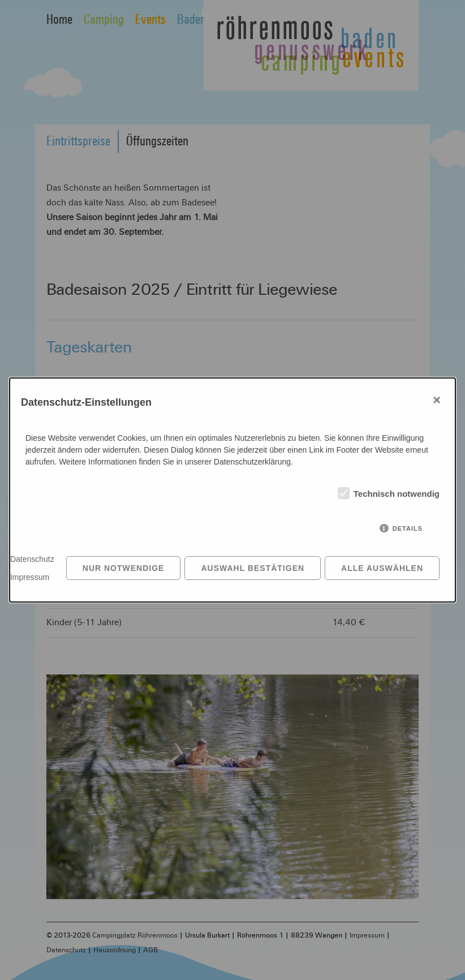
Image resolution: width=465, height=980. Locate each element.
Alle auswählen (382, 568)
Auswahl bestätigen (253, 568)
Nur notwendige (124, 568)
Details (408, 528)
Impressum (30, 577)
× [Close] (437, 400)
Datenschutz (32, 559)
